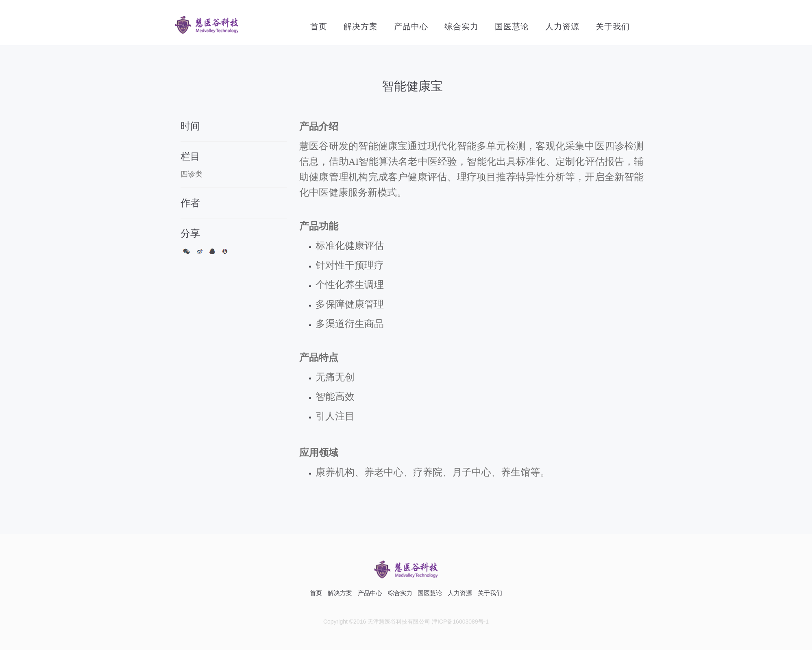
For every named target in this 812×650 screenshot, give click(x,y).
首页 (319, 26)
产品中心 (411, 26)
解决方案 (361, 26)
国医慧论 (512, 26)
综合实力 (462, 26)
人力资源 (562, 26)
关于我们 (613, 26)
